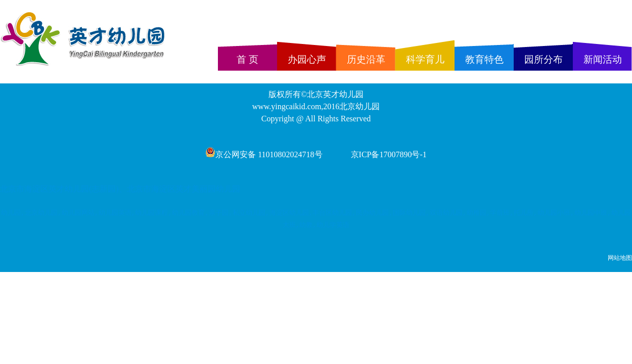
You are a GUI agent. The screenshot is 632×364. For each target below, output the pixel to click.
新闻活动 (603, 59)
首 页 (247, 59)
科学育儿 (425, 59)
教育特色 (484, 59)
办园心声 (307, 59)
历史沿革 (366, 59)
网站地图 (620, 258)
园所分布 (544, 59)
